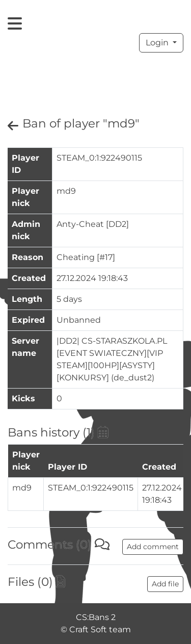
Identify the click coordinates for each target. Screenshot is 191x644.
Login (158, 43)
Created (159, 467)
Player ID (67, 467)
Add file (165, 584)
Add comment (153, 547)
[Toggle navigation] (15, 23)
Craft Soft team (100, 629)
